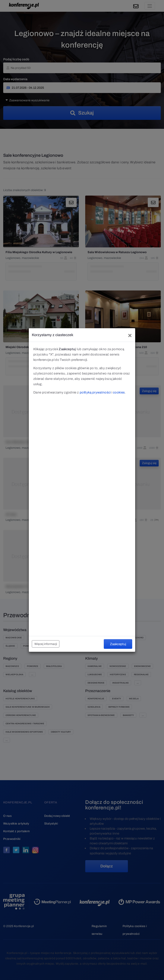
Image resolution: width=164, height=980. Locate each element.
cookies (119, 392)
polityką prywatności (95, 392)
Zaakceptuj (118, 644)
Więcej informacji (46, 644)
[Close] (130, 335)
